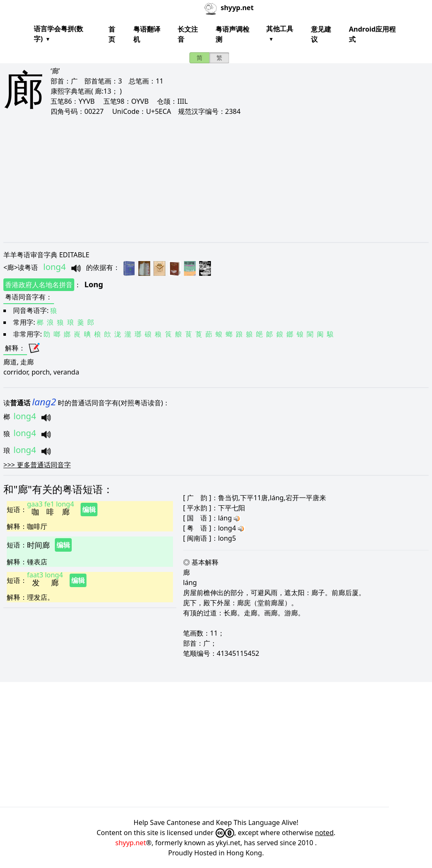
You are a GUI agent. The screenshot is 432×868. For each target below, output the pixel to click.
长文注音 (188, 34)
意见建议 (321, 34)
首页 (112, 34)
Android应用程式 (372, 34)
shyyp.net (131, 843)
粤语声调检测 (232, 34)
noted (324, 833)
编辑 (89, 509)
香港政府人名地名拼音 (39, 285)
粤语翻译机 (147, 34)
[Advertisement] (216, 179)
